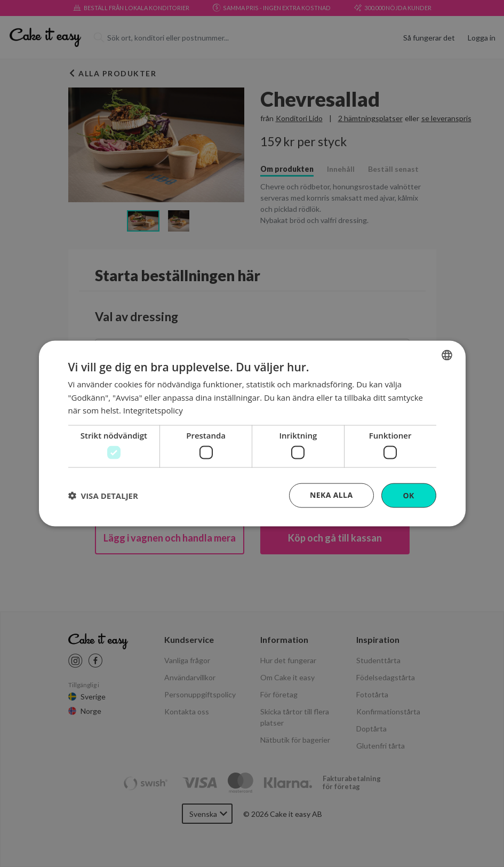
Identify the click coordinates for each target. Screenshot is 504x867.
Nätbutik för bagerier (295, 740)
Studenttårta (378, 660)
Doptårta (371, 729)
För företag (279, 694)
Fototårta (372, 694)
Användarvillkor (190, 677)
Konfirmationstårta (388, 711)
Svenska (203, 814)
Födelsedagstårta (386, 677)
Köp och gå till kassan (335, 538)
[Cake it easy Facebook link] (95, 661)
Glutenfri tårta (381, 746)
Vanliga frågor (187, 660)
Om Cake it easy (287, 677)
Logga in (482, 38)
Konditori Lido (299, 118)
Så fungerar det (429, 38)
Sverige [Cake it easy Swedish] (93, 697)
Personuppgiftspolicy (200, 694)
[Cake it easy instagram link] (75, 661)
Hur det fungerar (288, 660)
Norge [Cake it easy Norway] (91, 711)
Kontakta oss (187, 711)
